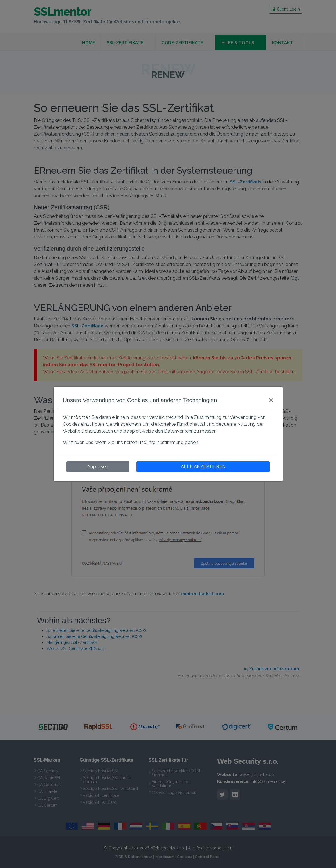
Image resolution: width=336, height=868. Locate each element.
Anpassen (98, 467)
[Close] (271, 400)
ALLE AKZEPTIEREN (203, 467)
